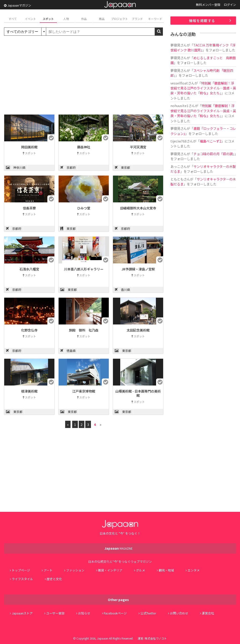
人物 (66, 19)
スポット (48, 19)
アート (48, 570)
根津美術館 (29, 391)
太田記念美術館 (138, 330)
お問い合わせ (179, 613)
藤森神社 (84, 147)
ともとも (177, 179)
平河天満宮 (138, 147)
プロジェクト (120, 19)
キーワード (155, 19)
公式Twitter (148, 613)
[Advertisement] (84, 76)
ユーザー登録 (55, 613)
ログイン (230, 5)
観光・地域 (166, 570)
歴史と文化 (54, 579)
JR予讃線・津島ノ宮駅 (138, 269)
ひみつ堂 (84, 208)
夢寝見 (175, 45)
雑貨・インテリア (110, 570)
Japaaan (120, 5)
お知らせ (84, 613)
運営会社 (208, 613)
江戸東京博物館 (84, 391)
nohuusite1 (179, 106)
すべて (13, 19)
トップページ (21, 570)
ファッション (75, 570)
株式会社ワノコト (156, 638)
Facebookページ (115, 613)
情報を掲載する (202, 21)
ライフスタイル (22, 579)
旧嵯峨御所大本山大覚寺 (138, 208)
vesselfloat (179, 83)
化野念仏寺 (29, 330)
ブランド (137, 19)
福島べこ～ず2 (210, 141)
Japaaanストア (22, 613)
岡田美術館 (29, 147)
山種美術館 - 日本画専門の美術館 (138, 393)
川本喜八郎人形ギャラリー (84, 269)
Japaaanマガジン (18, 5)
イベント (30, 19)
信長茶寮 (29, 208)
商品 (102, 19)
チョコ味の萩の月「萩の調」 (214, 154)
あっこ (175, 166)
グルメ (141, 570)
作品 (84, 19)
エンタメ (194, 570)
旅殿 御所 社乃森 (84, 330)
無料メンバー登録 (208, 5)
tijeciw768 (178, 141)
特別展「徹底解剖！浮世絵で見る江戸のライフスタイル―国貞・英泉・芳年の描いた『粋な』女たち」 (203, 88)
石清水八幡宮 (29, 269)
